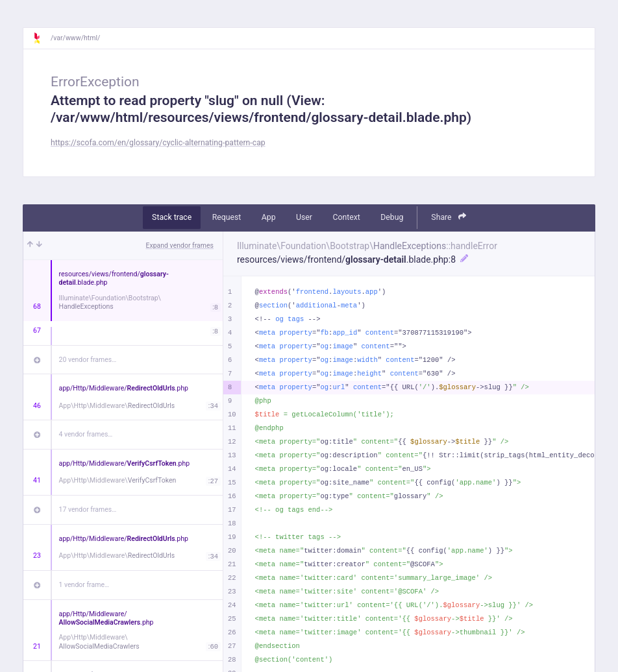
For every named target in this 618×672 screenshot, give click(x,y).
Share (449, 217)
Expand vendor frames (180, 246)
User (304, 217)
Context (346, 217)
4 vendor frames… (86, 434)
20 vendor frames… (88, 360)
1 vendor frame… (84, 585)
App (269, 217)
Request (227, 217)
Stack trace (172, 217)
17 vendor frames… (88, 510)
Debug (392, 217)
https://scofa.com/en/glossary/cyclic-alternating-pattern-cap (158, 143)
